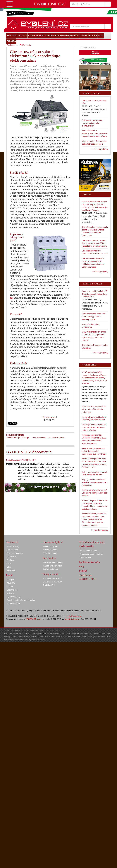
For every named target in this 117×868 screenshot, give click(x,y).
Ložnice (10, 586)
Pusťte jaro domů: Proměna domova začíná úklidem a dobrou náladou (94, 427)
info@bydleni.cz (75, 616)
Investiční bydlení (51, 546)
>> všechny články (100, 149)
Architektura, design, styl (91, 542)
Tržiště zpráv (49, 417)
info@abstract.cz (72, 619)
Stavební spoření (51, 553)
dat (11, 298)
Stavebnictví (12, 542)
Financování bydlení (52, 542)
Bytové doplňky (13, 597)
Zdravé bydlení (13, 604)
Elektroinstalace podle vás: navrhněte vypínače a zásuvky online (94, 317)
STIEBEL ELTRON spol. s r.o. (21, 460)
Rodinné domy (13, 546)
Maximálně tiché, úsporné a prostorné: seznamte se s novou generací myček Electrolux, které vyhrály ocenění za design (94, 519)
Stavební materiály (15, 553)
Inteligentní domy (51, 569)
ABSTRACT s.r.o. (33, 619)
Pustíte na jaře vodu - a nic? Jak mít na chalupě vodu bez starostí (95, 493)
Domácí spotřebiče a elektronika (21, 600)
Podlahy (10, 560)
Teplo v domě (85, 557)
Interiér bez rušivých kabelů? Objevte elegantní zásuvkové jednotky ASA (95, 294)
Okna (9, 567)
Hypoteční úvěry (50, 550)
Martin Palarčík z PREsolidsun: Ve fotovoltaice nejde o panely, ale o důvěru (95, 133)
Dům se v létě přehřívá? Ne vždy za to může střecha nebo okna (94, 409)
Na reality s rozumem (52, 566)
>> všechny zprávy (100, 530)
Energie (26, 438)
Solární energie (14, 438)
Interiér (10, 575)
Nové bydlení (49, 558)
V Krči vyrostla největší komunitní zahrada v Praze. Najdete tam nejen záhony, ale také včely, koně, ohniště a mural (94, 378)
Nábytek (10, 593)
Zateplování (12, 557)
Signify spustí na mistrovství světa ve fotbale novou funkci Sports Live (95, 482)
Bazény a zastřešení (52, 578)
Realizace (11, 570)
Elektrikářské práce (56, 438)
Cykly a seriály (86, 546)
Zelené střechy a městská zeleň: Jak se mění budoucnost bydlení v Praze (94, 451)
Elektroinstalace (38, 438)
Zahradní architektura (53, 582)
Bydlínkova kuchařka (89, 562)
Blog (81, 567)
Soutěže (83, 571)
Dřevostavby (12, 550)
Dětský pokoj (12, 590)
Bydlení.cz (11, 45)
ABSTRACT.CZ (87, 579)
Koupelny (11, 583)
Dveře (9, 564)
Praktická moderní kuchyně (92, 554)
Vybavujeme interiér (88, 550)
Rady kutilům (49, 585)
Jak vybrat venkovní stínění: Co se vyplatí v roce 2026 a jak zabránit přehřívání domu (95, 243)
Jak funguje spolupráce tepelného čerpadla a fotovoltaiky (92, 123)
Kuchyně (11, 580)
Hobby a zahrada (51, 574)
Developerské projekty (53, 562)
